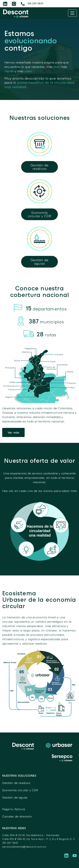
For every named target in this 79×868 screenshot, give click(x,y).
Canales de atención (17, 816)
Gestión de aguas (15, 797)
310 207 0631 (10, 843)
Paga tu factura (14, 809)
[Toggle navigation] (72, 13)
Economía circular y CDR (20, 790)
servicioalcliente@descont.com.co (24, 847)
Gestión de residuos (16, 783)
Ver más (13, 432)
